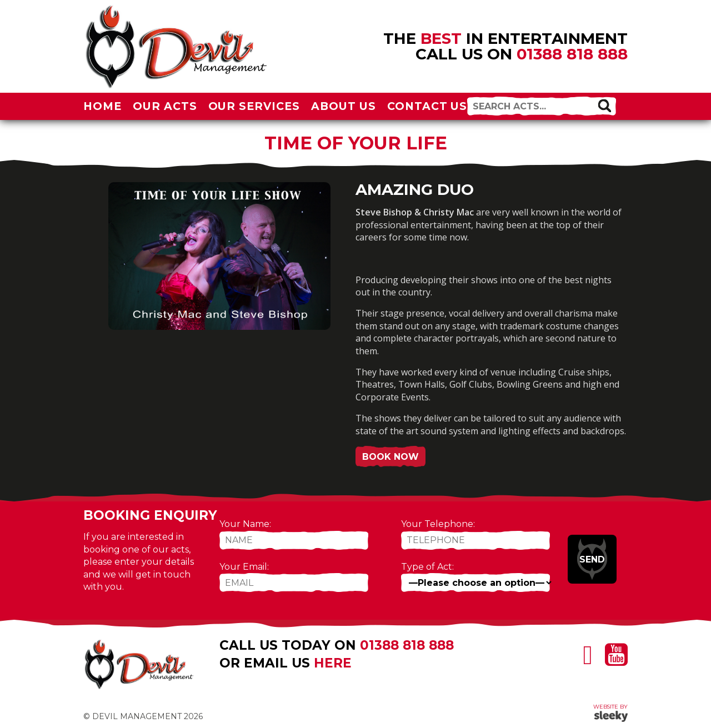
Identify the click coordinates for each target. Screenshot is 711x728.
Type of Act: (427, 567)
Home (102, 106)
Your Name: (245, 524)
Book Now (390, 457)
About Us (344, 106)
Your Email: (244, 567)
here (333, 663)
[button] (604, 106)
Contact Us (427, 106)
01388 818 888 (572, 54)
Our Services (254, 106)
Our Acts (165, 106)
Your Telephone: (438, 524)
